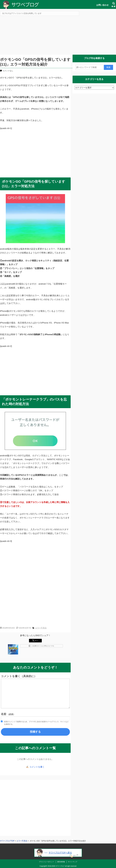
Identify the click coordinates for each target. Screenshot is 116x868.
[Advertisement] (58, 36)
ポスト (35, 640)
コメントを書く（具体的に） (19, 676)
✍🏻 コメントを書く (35, 767)
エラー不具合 (41, 628)
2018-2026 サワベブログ (56, 866)
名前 (8, 714)
